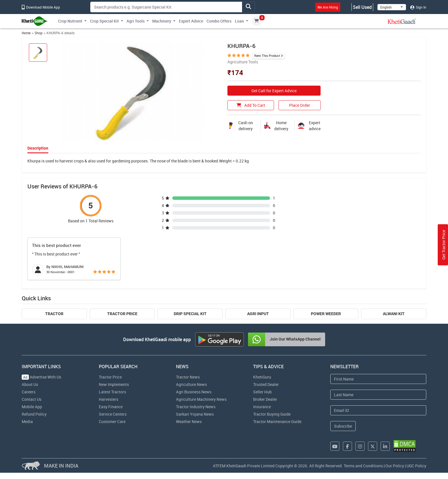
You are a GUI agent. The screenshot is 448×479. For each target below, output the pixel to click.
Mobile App (32, 407)
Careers (29, 392)
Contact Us (32, 399)
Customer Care (112, 421)
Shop (39, 33)
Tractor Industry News (196, 407)
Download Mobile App (41, 7)
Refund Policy (34, 414)
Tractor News (188, 377)
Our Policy (395, 466)
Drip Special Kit (190, 314)
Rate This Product (267, 56)
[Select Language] (392, 7)
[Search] (166, 7)
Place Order (300, 105)
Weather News (189, 421)
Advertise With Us (41, 377)
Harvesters (109, 399)
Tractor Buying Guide (272, 414)
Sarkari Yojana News (195, 414)
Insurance (262, 407)
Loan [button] (239, 21)
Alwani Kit (394, 314)
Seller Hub (262, 392)
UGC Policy (416, 466)
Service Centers (113, 414)
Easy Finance (111, 407)
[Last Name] (378, 395)
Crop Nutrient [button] (70, 21)
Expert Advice (191, 21)
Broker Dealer (265, 399)
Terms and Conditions (363, 466)
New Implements (114, 384)
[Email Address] (378, 410)
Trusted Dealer (266, 384)
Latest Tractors (112, 392)
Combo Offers (219, 21)
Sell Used (362, 7)
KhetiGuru (262, 377)
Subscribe (343, 426)
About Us (30, 384)
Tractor (54, 314)
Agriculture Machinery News (201, 399)
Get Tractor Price (444, 245)
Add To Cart (251, 105)
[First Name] (378, 379)
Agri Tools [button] (136, 21)
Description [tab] (38, 148)
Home (26, 33)
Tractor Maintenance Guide (277, 421)
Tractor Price (122, 314)
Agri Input (258, 314)
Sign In (418, 7)
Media (27, 421)
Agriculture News (191, 384)
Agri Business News (194, 392)
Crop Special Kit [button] (104, 21)
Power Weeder (326, 314)
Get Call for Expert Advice (274, 91)
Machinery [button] (162, 21)
